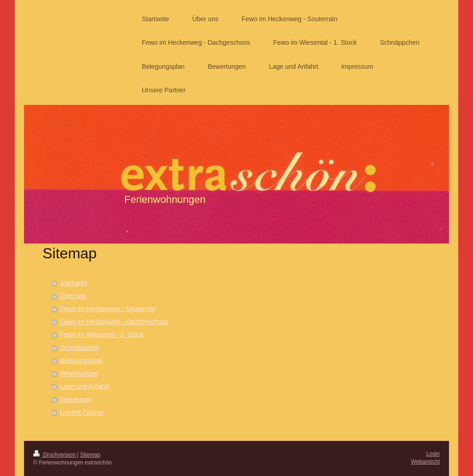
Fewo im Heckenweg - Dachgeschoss (114, 322)
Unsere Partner (82, 412)
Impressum (76, 399)
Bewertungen (79, 373)
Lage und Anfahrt (85, 386)
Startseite (74, 283)
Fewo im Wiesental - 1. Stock (102, 335)
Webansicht (425, 462)
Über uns (73, 296)
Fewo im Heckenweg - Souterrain (108, 309)
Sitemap (90, 455)
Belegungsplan (82, 360)
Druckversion (55, 455)
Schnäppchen (80, 348)
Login (433, 454)
